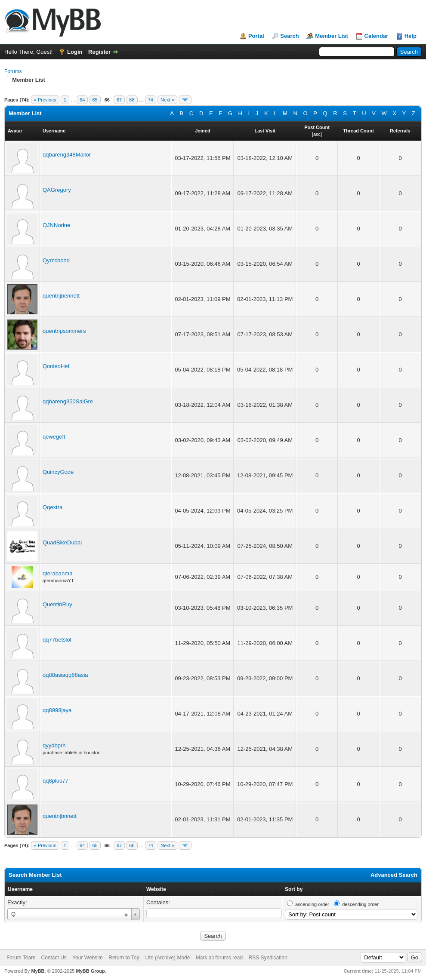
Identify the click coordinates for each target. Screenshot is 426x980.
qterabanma (57, 573)
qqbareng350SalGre (68, 401)
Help (411, 36)
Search (289, 36)
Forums (13, 71)
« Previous (45, 100)
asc (317, 134)
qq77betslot (57, 640)
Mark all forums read (219, 958)
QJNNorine (56, 225)
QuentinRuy (57, 604)
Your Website (88, 958)
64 (82, 100)
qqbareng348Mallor (67, 155)
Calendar (377, 36)
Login (75, 52)
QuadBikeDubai (62, 542)
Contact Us (54, 958)
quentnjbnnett (60, 816)
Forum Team (21, 958)
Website (156, 889)
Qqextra (52, 507)
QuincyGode (58, 472)
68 (132, 100)
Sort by (294, 889)
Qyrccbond (56, 260)
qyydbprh (54, 745)
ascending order (312, 904)
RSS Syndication (268, 958)
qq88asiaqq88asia (65, 675)
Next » (167, 100)
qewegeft (54, 437)
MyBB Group (90, 971)
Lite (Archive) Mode (167, 958)
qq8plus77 (56, 781)
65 (95, 100)
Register (99, 52)
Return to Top (124, 958)
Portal (256, 36)
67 (119, 100)
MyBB (38, 971)
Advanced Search (394, 875)
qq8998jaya (57, 710)
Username (20, 889)
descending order (360, 904)
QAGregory (57, 190)
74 (151, 100)
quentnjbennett (61, 296)
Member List (332, 36)
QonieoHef (56, 366)
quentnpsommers (64, 331)
